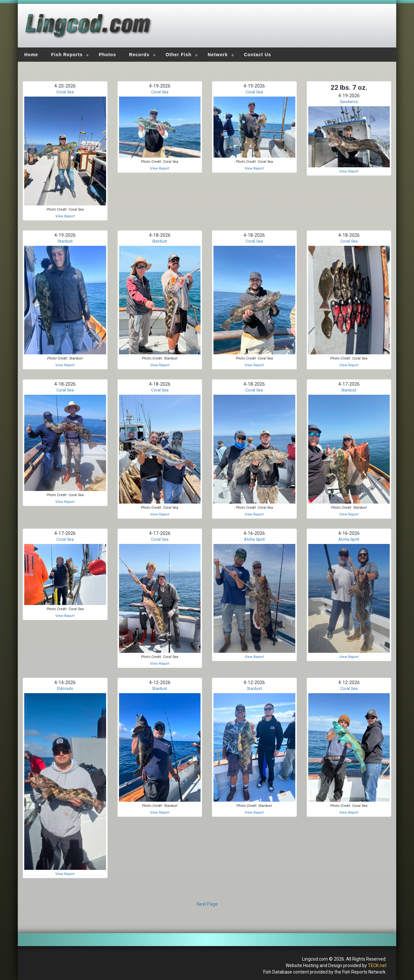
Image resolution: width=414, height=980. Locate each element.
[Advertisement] (298, 27)
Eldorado (65, 688)
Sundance (349, 102)
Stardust (65, 241)
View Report (65, 216)
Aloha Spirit (254, 539)
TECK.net (377, 965)
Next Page (207, 904)
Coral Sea (65, 92)
